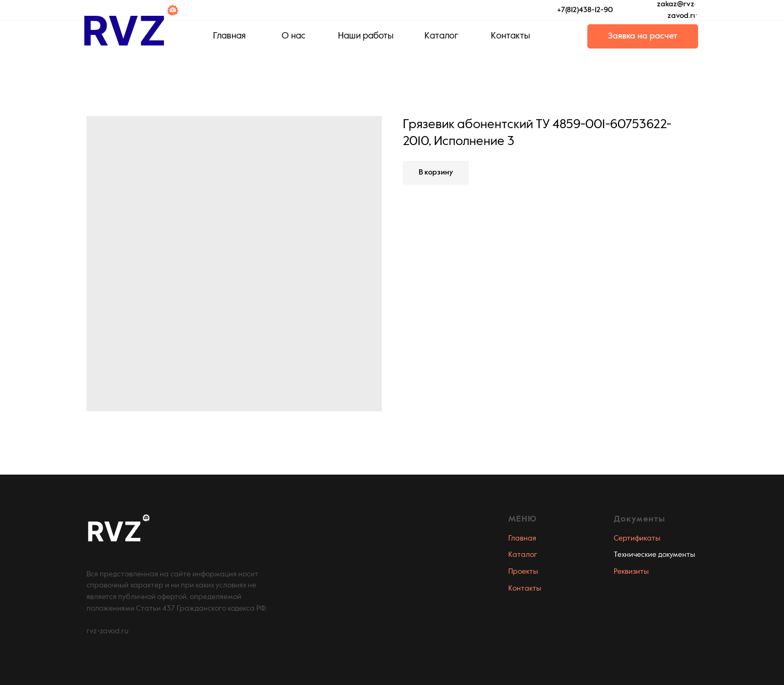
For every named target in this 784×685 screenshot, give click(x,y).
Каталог (523, 555)
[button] (643, 36)
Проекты (523, 572)
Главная (522, 538)
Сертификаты (637, 538)
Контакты (525, 588)
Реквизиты (631, 572)
